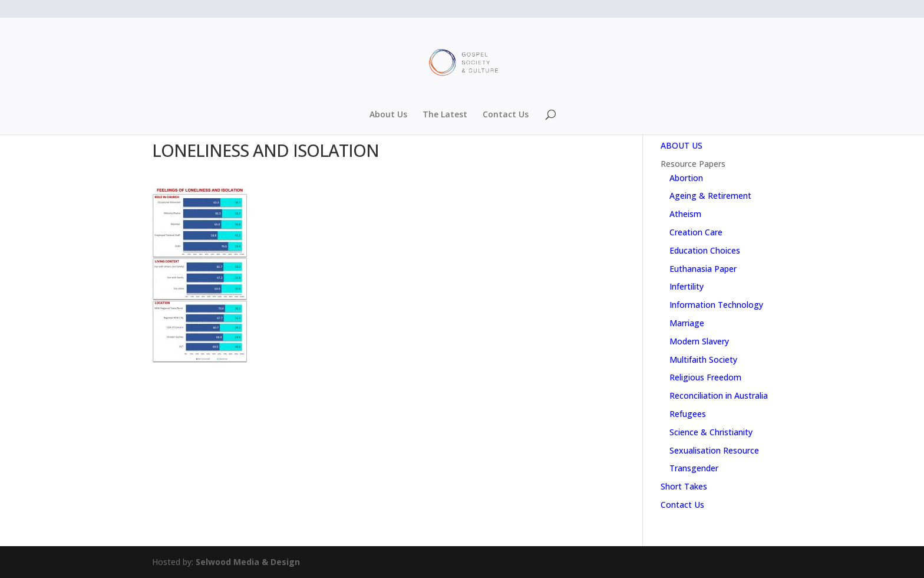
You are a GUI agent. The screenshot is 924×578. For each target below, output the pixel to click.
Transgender (694, 468)
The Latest (445, 115)
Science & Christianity (711, 432)
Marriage (687, 323)
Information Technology (716, 305)
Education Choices (705, 250)
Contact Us (506, 115)
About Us (388, 115)
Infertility (687, 286)
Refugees (688, 414)
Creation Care (696, 232)
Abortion (686, 178)
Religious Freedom (705, 377)
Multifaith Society (703, 359)
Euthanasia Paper (703, 269)
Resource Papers (693, 164)
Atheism (685, 214)
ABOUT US (682, 145)
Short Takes (684, 486)
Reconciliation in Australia (719, 395)
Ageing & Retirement (710, 196)
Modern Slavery (699, 341)
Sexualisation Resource (714, 450)
